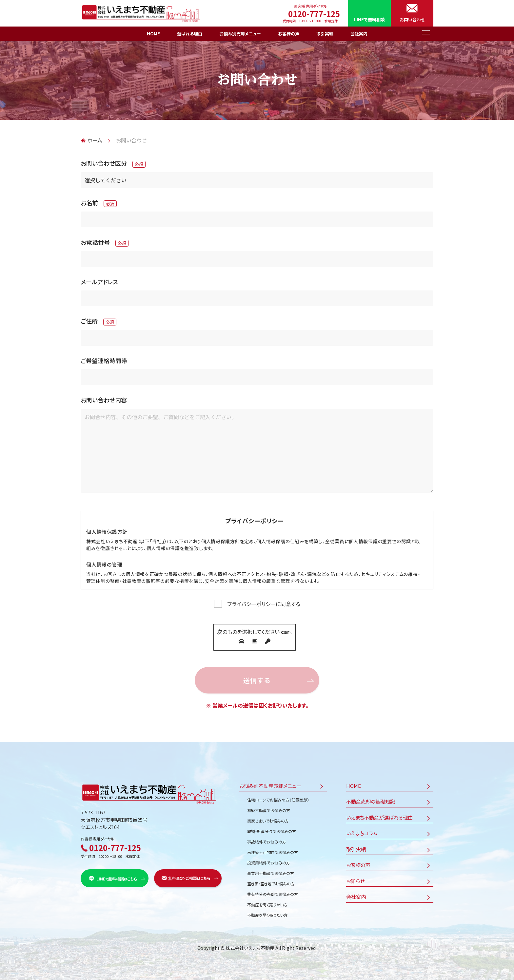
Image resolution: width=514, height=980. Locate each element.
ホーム (95, 140)
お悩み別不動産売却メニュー (270, 783)
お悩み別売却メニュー (240, 34)
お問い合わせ (412, 19)
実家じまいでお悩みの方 (268, 818)
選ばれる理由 (190, 34)
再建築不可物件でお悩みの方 (273, 850)
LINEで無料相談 (369, 19)
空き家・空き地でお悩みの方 (271, 881)
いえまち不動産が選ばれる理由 (379, 815)
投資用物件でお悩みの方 (269, 860)
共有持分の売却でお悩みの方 (273, 892)
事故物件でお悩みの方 (267, 839)
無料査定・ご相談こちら (189, 876)
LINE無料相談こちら (117, 876)
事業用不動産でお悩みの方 (271, 871)
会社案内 (359, 34)
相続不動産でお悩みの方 (269, 808)
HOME (153, 34)
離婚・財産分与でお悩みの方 (272, 829)
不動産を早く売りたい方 (267, 913)
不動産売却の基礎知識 (371, 799)
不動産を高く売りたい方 (267, 902)
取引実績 (325, 34)
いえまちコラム (362, 831)
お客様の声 (289, 34)
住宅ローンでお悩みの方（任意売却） (278, 797)
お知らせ (355, 879)
